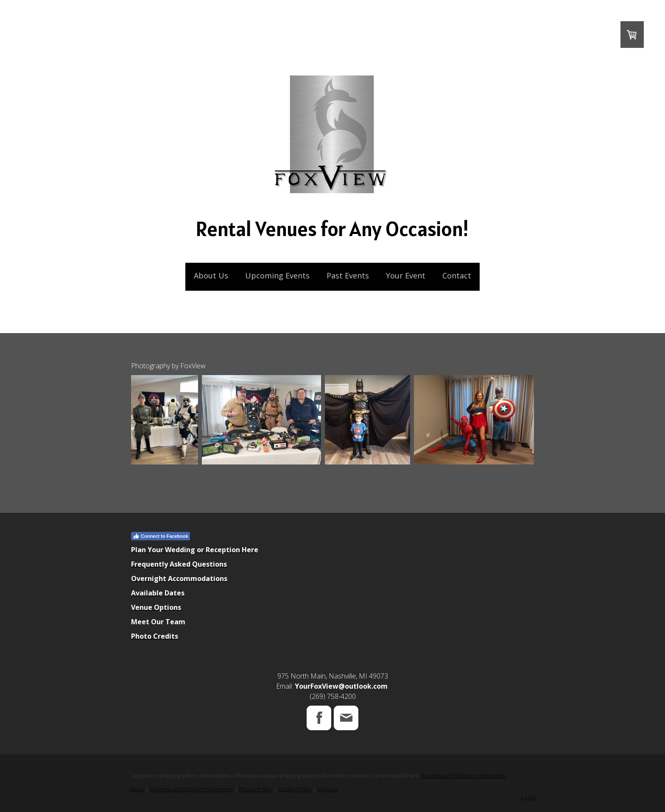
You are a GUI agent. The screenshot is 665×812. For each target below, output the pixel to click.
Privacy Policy (256, 789)
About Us (211, 275)
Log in (529, 797)
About (137, 789)
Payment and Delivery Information (464, 776)
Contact (457, 275)
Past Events (348, 275)
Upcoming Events (277, 275)
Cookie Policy (295, 789)
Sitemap (327, 789)
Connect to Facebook (161, 536)
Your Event (406, 275)
